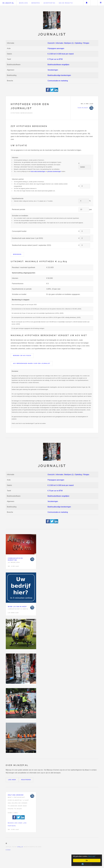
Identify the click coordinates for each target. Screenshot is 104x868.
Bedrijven (23, 3)
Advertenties (49, 3)
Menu (101, 3)
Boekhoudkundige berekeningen (59, 75)
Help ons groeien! (16, 795)
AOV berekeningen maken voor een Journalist (32, 363)
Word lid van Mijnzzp (17, 607)
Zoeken (94, 3)
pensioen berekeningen (54, 171)
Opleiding (78, 43)
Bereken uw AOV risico (22, 356)
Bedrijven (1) (69, 43)
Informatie (59, 43)
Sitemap (8, 850)
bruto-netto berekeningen (38, 171)
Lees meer (12, 780)
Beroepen (36, 3)
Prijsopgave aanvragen (56, 48)
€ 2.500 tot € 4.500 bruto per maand (61, 54)
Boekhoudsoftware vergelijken (58, 65)
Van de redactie (66, 3)
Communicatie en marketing (58, 81)
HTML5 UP (20, 847)
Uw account (87, 3)
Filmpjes (86, 43)
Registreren (26, 780)
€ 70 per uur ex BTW (55, 59)
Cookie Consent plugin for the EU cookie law (87, 864)
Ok (87, 860)
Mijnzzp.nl (8, 3)
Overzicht (51, 43)
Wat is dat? (93, 856)
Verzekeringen (53, 70)
